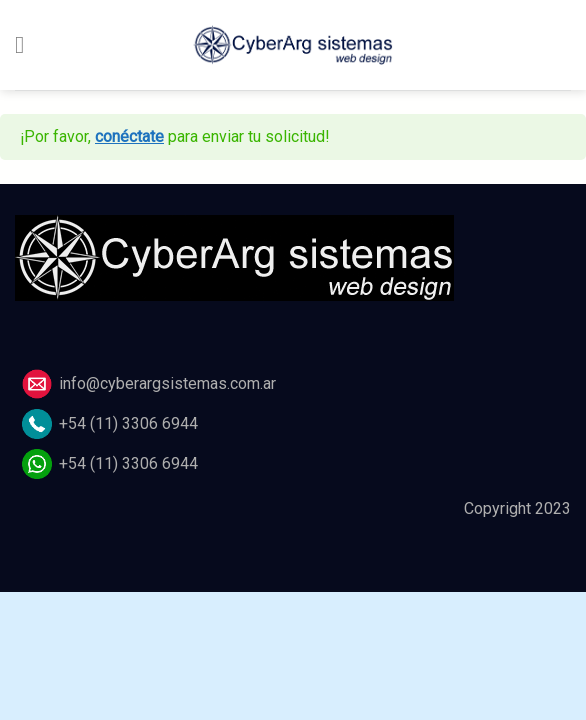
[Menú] (27, 44)
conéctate (129, 136)
